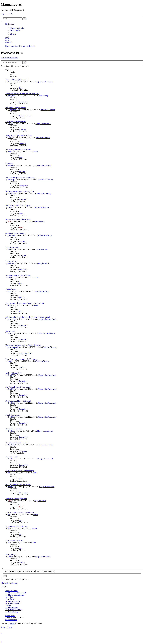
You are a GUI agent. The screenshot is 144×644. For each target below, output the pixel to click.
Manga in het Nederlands (43, 82)
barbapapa (11, 180)
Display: (10, 571)
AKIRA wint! (10, 331)
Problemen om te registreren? (16, 499)
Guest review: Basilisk (14, 429)
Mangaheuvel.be (43, 263)
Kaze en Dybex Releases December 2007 (20, 513)
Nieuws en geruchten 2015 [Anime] (18, 275)
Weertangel (12, 445)
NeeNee (11, 124)
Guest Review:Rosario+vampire (17, 443)
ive (9, 473)
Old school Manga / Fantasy (16, 108)
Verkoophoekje (11, 289)
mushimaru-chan (14, 347)
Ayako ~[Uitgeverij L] (13, 373)
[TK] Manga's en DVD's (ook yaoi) (18, 205)
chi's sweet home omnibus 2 (16, 233)
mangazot (11, 194)
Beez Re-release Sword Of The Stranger (20, 471)
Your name (9, 164)
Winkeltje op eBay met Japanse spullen (20, 191)
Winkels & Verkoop (48, 110)
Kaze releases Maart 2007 (15, 541)
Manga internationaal (43, 124)
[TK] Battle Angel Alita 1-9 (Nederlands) (20, 178)
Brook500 (11, 375)
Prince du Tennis (11, 457)
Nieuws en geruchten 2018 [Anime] (18, 150)
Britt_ (10, 291)
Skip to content (6, 14)
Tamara (10, 138)
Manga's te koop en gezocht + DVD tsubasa (21, 359)
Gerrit (10, 557)
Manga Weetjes (11, 555)
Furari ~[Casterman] (13, 415)
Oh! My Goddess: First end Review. (18, 485)
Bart (9, 152)
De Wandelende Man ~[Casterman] (18, 401)
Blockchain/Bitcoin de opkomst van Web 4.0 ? (22, 94)
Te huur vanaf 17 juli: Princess (16, 527)
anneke (10, 361)
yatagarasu (11, 96)
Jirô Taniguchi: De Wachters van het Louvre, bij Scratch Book (28, 317)
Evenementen (42, 249)
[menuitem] (17, 28)
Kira (9, 82)
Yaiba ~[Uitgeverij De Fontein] (17, 80)
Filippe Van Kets (14, 110)
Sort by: (27, 571)
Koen (10, 221)
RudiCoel (11, 263)
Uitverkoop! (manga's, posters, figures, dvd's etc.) (23, 345)
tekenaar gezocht (11, 261)
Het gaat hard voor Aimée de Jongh (18, 219)
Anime (35, 152)
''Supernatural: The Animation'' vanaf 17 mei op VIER (25, 303)
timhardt (11, 166)
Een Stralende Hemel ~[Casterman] (18, 387)
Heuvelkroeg (43, 96)
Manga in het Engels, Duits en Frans (19, 136)
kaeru (10, 207)
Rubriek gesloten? (12, 247)
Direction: (45, 571)
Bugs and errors (40, 501)
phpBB (12, 624)
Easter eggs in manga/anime (16, 122)
